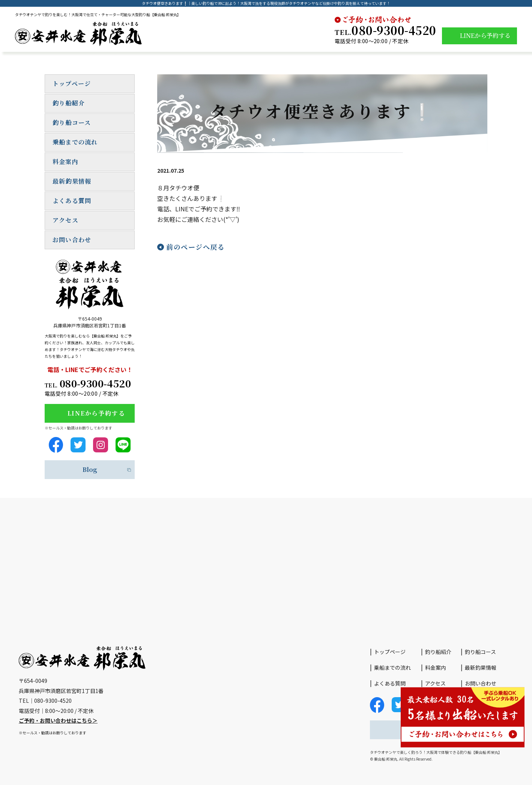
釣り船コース (72, 123)
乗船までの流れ (75, 142)
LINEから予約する (485, 35)
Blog (90, 469)
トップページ (72, 84)
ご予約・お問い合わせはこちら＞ (58, 720)
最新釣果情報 (72, 181)
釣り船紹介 (69, 103)
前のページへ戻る (195, 247)
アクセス (65, 220)
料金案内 (65, 162)
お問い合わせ (72, 240)
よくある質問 (72, 201)
